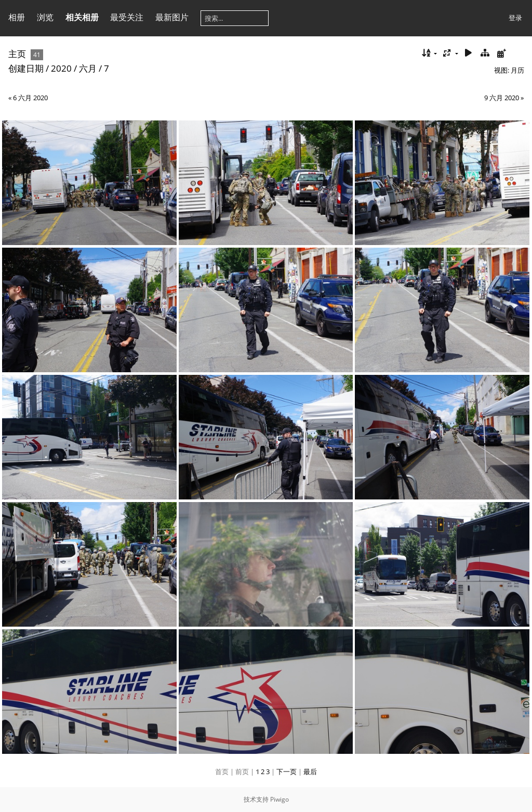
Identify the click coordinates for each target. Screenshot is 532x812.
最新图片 (172, 17)
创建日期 (26, 68)
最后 (310, 772)
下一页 (287, 772)
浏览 (45, 17)
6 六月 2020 (30, 98)
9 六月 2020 (502, 98)
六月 (88, 68)
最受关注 (127, 17)
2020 (61, 68)
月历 (517, 70)
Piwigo (280, 799)
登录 (515, 18)
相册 (17, 17)
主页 (17, 54)
